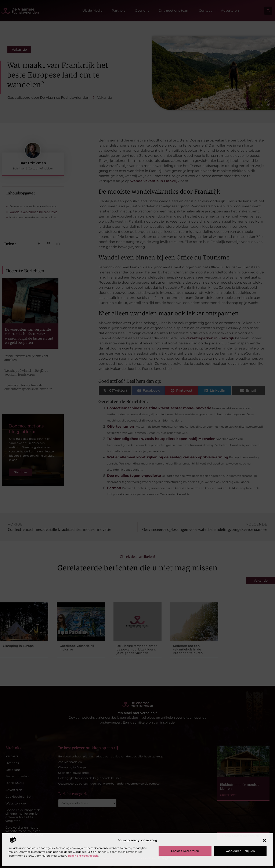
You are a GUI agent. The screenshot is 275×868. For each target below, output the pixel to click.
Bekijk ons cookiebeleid (83, 856)
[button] (264, 840)
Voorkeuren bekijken (240, 851)
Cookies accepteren (185, 851)
